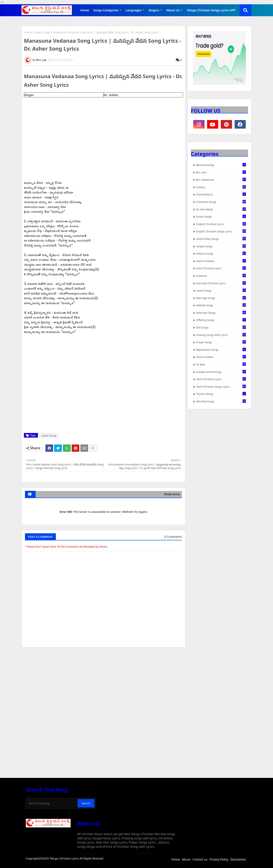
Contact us (200, 859)
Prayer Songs (221, 342)
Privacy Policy (219, 859)
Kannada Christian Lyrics (221, 283)
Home (85, 10)
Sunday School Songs (221, 372)
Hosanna (221, 276)
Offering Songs (221, 320)
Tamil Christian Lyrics (221, 379)
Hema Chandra (221, 261)
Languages (134, 10)
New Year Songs (221, 313)
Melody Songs (221, 305)
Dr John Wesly (221, 209)
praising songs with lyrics (221, 335)
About (186, 859)
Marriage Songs (221, 298)
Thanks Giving (221, 394)
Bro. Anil (221, 172)
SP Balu (221, 364)
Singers (154, 10)
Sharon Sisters (221, 357)
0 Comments (173, 537)
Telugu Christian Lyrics (65, 858)
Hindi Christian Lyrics (221, 268)
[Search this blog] (52, 803)
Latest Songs (42, 32)
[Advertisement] (103, 683)
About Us (173, 10)
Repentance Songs (221, 350)
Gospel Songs (221, 246)
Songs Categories (106, 10)
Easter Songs (221, 217)
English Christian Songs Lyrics (221, 231)
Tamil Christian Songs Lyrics (221, 387)
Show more (172, 494)
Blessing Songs (221, 165)
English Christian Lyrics (221, 224)
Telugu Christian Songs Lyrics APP (211, 10)
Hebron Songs (221, 254)
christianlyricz (221, 194)
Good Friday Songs (221, 239)
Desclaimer (238, 859)
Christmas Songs (221, 202)
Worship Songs (221, 401)
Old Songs (221, 327)
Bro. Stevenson (221, 180)
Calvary (221, 187)
